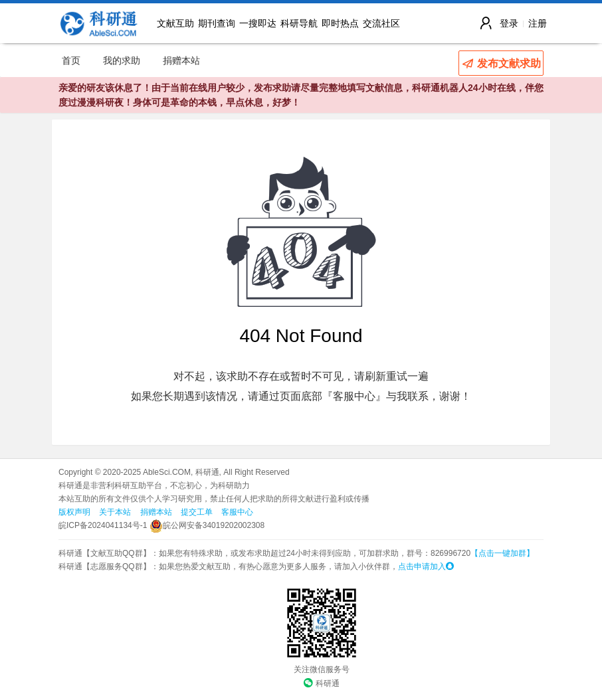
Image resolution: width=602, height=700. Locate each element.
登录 (509, 23)
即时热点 (340, 23)
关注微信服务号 (322, 669)
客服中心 (237, 512)
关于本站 (115, 512)
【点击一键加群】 (502, 553)
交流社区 (381, 23)
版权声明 (74, 512)
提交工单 (197, 512)
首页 (71, 60)
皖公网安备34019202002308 (207, 525)
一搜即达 (258, 23)
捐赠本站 (181, 60)
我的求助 (122, 60)
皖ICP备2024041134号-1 (103, 525)
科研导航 (299, 23)
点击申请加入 (426, 567)
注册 (538, 23)
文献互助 (175, 23)
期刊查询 (217, 23)
